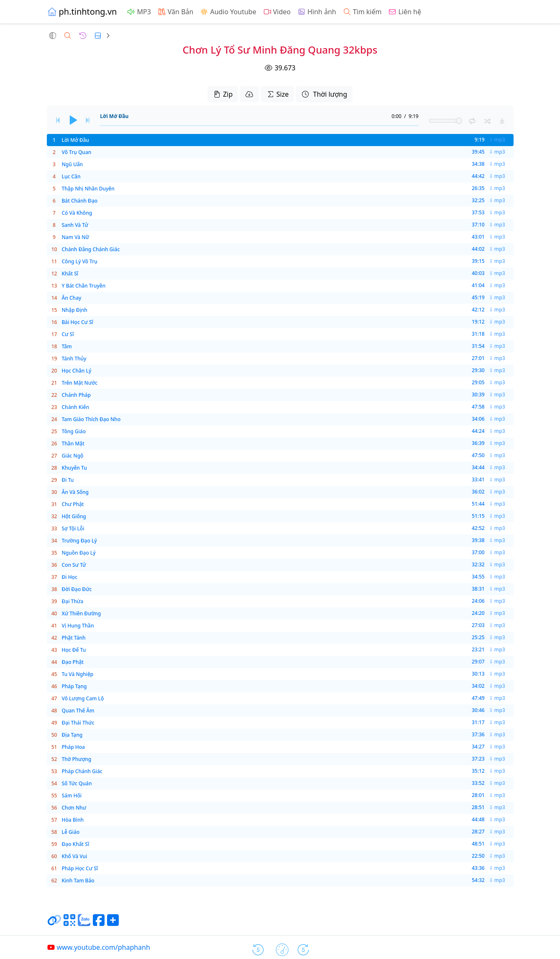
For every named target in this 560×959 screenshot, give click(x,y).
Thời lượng (324, 94)
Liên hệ (405, 12)
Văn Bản (176, 12)
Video (277, 12)
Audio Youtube (228, 12)
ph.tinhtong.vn (82, 12)
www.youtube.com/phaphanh (98, 947)
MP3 (139, 12)
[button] (53, 36)
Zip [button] (223, 94)
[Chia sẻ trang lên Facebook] (99, 923)
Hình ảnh (317, 12)
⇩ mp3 (497, 140)
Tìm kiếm (362, 12)
